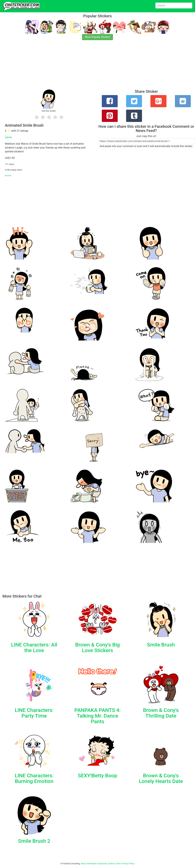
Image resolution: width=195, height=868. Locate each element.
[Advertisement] (97, 67)
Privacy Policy (128, 864)
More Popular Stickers (97, 37)
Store (118, 864)
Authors (112, 864)
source (8, 175)
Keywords (103, 864)
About (83, 864)
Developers (92, 864)
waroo (8, 137)
